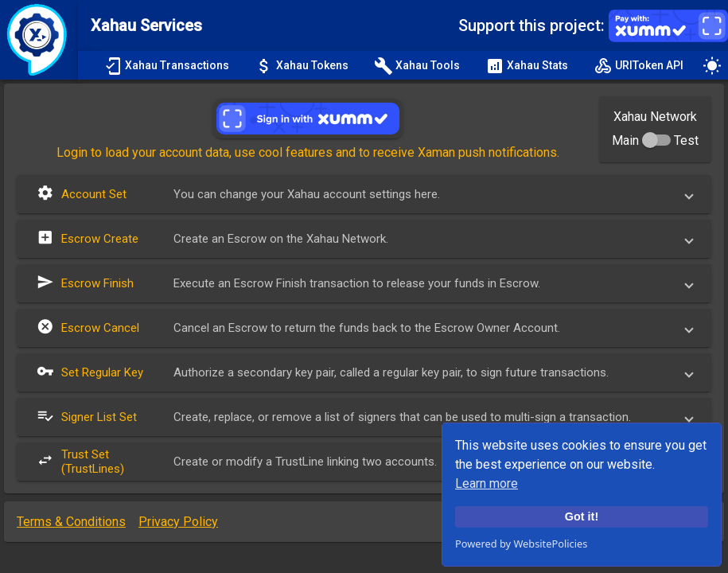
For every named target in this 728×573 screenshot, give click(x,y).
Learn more (487, 483)
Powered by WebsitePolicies (521, 544)
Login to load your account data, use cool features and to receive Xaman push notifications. (308, 152)
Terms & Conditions (71, 522)
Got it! (582, 516)
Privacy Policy (178, 522)
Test (686, 140)
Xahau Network (655, 117)
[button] (364, 194)
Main (625, 140)
